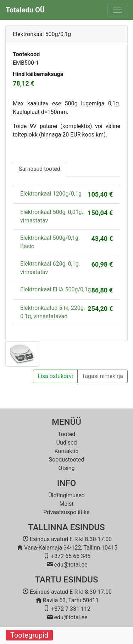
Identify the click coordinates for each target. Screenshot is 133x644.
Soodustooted (67, 460)
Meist (67, 504)
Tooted (67, 434)
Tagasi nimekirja (102, 376)
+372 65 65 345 (71, 556)
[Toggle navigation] (117, 10)
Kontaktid (67, 451)
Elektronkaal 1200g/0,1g (51, 194)
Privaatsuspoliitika (66, 512)
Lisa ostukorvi (55, 376)
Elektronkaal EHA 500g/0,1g (56, 289)
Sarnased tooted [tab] (40, 169)
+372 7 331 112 (71, 609)
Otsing (66, 468)
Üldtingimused (66, 495)
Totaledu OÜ (25, 10)
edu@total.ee (71, 565)
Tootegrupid (29, 635)
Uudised (67, 443)
